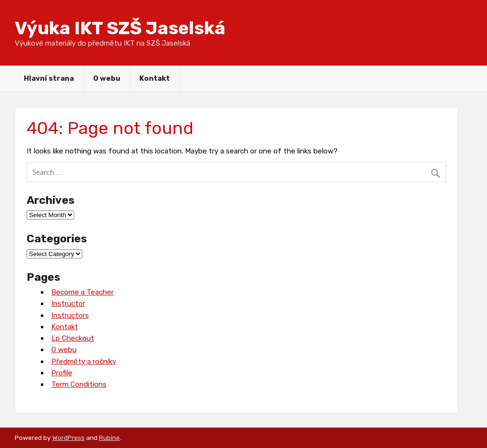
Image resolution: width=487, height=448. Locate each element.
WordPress (68, 438)
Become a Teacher (83, 292)
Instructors (70, 315)
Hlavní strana (49, 78)
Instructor (68, 304)
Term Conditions (79, 384)
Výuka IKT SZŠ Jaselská (120, 28)
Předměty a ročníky (84, 362)
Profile (62, 373)
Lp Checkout (73, 338)
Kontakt (155, 78)
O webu (107, 78)
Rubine (109, 438)
